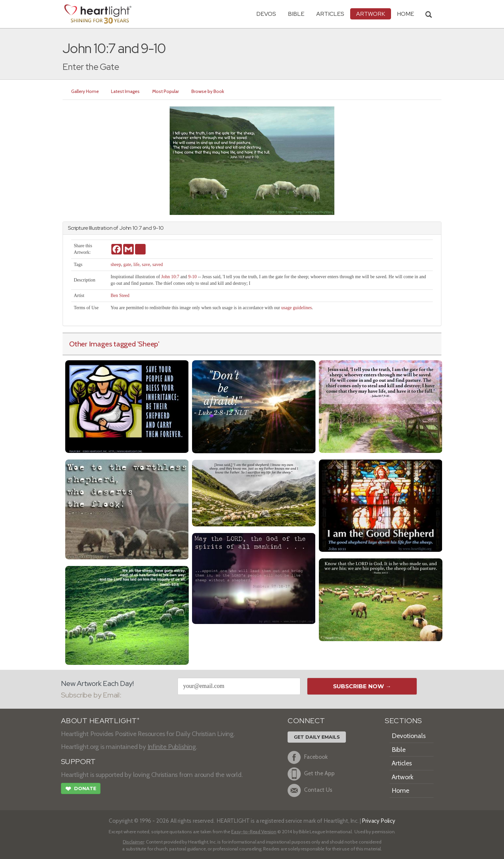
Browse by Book (208, 91)
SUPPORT (78, 762)
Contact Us (310, 790)
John (125, 228)
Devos (266, 14)
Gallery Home (85, 91)
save (146, 265)
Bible (296, 14)
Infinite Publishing (172, 747)
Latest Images (126, 91)
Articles (330, 14)
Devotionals (409, 736)
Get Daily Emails (317, 737)
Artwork (371, 14)
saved (157, 265)
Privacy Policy (379, 821)
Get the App (311, 774)
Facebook (308, 757)
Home (400, 790)
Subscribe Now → (362, 686)
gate (127, 265)
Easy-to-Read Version (254, 832)
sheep (116, 265)
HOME (406, 14)
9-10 (192, 277)
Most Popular (166, 91)
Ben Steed (120, 296)
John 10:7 (170, 277)
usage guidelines (297, 308)
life (137, 265)
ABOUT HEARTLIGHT (100, 721)
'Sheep (148, 344)
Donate (81, 789)
